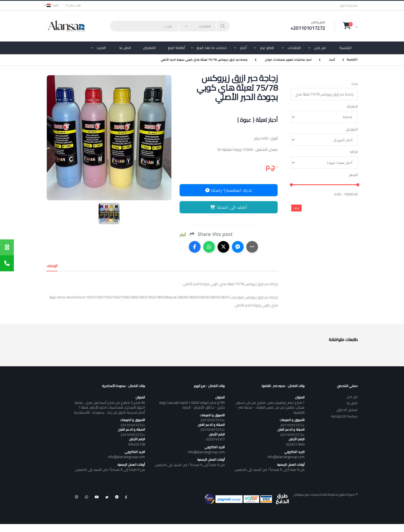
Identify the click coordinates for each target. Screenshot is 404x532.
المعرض (149, 48)
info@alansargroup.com (286, 457)
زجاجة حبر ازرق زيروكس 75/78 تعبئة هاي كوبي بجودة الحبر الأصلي (204, 60)
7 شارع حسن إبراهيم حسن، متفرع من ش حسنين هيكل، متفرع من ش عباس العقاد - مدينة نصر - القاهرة (270, 407)
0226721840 (295, 444)
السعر (353, 175)
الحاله (354, 152)
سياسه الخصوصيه (344, 416)
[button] (350, 26)
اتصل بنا (125, 48)
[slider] (291, 185)
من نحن (320, 48)
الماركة (352, 107)
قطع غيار (267, 48)
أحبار (243, 48)
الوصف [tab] (52, 266)
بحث (355, 84)
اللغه (53, 5)
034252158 (137, 444)
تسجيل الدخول (349, 5)
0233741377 (216, 439)
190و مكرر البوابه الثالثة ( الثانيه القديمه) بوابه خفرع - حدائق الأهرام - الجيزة (192, 405)
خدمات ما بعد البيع (212, 48)
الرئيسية (345, 48)
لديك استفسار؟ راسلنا (229, 190)
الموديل (352, 130)
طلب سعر (75, 5)
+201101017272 (292, 425)
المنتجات (294, 48)
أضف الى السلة (229, 207)
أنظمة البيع (176, 48)
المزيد (101, 48)
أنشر (183, 235)
